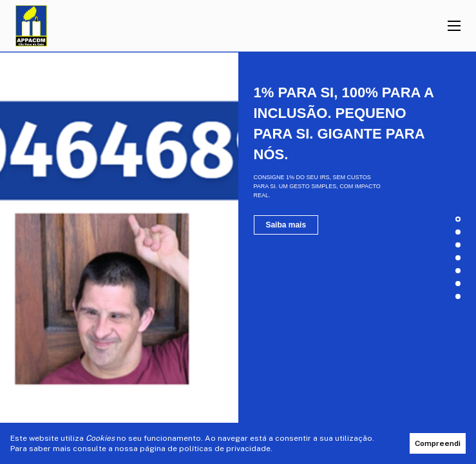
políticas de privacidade (225, 449)
